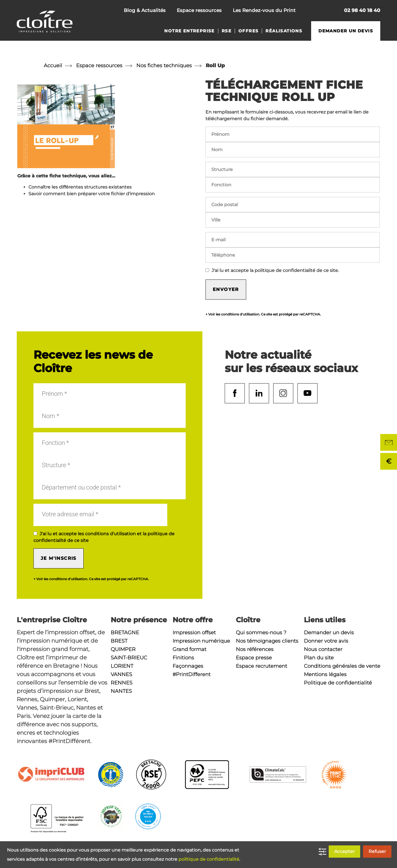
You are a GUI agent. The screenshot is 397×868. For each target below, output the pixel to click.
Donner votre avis (326, 641)
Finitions (183, 658)
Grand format (189, 649)
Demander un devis (346, 31)
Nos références (255, 649)
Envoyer (226, 289)
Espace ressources (199, 10)
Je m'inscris (59, 558)
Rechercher (329, 11)
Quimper (123, 649)
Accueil (53, 66)
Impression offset (194, 633)
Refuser (377, 851)
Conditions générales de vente (342, 666)
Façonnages (188, 666)
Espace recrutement (262, 666)
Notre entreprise (189, 31)
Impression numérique (201, 641)
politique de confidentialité (209, 859)
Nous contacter (310, 11)
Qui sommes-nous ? (261, 633)
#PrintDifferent (192, 674)
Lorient (122, 666)
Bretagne (125, 633)
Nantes (121, 691)
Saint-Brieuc (129, 658)
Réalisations (284, 31)
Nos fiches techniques (164, 66)
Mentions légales (325, 674)
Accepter (344, 851)
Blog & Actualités (145, 10)
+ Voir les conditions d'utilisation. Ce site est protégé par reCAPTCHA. (263, 314)
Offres (248, 31)
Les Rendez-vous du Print (264, 10)
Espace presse (254, 658)
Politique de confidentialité (338, 683)
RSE (227, 31)
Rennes (122, 683)
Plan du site (319, 658)
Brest (119, 641)
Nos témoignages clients (267, 641)
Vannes (121, 674)
